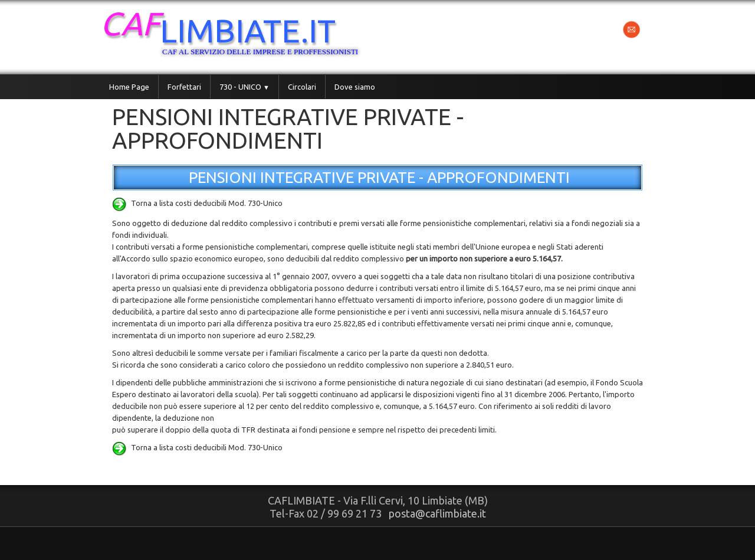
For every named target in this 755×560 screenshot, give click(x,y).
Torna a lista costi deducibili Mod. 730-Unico (197, 203)
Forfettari (184, 87)
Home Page (129, 87)
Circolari (302, 87)
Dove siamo (355, 87)
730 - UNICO (244, 87)
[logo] (243, 36)
